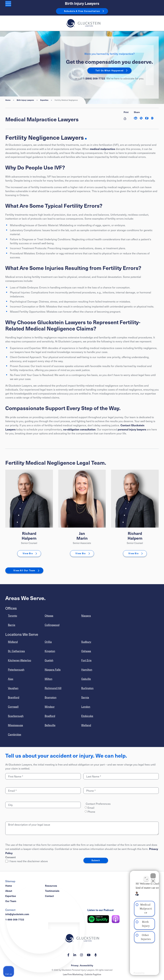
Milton (48, 679)
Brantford (14, 697)
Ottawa (49, 616)
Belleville (50, 725)
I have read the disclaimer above (27, 861)
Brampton (51, 697)
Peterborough (16, 669)
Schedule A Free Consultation (82, 11)
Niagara (86, 616)
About (9, 891)
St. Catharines (16, 651)
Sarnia (85, 697)
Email (91, 808)
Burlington (87, 688)
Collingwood (52, 625)
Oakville (86, 679)
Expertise (44, 100)
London (86, 707)
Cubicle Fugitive (93, 974)
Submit (96, 860)
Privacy (75, 965)
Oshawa (86, 651)
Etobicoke (87, 716)
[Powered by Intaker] (135, 973)
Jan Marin (82, 536)
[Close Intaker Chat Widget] (153, 874)
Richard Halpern (29, 536)
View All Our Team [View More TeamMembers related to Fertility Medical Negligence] (24, 570)
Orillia (48, 642)
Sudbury (86, 642)
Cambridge (15, 734)
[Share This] (152, 118)
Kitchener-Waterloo (20, 660)
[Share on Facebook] (147, 118)
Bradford (50, 716)
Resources (51, 886)
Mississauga (15, 725)
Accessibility (86, 965)
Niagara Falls (53, 669)
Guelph (49, 660)
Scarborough (16, 716)
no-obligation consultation (79, 429)
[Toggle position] (146, 877)
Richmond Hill (53, 688)
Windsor (50, 707)
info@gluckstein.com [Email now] (17, 914)
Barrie (12, 625)
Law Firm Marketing (73, 974)
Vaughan (13, 688)
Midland (13, 642)
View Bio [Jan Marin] (81, 553)
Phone (91, 812)
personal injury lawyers (132, 429)
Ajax (11, 679)
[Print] (126, 118)
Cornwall (13, 707)
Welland (86, 725)
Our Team (11, 901)
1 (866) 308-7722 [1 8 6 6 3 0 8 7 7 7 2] (94, 78)
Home (8, 100)
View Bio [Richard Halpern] (28, 553)
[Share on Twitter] (141, 118)
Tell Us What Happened (109, 70)
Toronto (12, 616)
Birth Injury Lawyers (82, 3)
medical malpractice (102, 149)
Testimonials (52, 891)
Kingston (50, 651)
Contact (49, 896)
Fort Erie (86, 660)
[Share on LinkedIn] (136, 118)
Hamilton (87, 669)
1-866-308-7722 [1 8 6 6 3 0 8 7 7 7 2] (15, 919)
